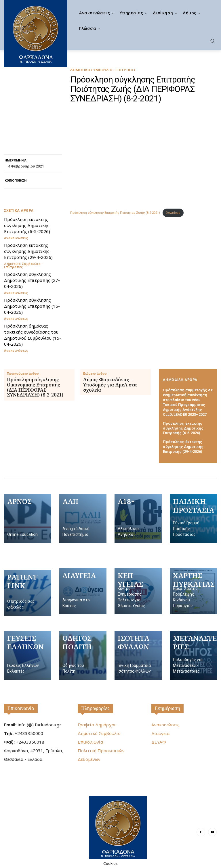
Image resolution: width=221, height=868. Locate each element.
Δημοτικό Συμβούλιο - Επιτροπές (103, 70)
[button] (212, 41)
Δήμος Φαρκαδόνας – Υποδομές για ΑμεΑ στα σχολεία (110, 385)
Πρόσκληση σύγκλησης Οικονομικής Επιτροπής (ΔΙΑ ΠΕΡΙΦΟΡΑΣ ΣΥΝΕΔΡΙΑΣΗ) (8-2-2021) (35, 387)
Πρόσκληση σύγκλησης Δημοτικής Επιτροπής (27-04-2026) (32, 280)
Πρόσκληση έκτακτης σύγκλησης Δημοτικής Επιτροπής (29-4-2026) (28, 251)
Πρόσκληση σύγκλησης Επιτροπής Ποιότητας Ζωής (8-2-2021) (115, 213)
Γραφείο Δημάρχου (97, 725)
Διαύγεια (160, 733)
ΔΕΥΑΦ (159, 742)
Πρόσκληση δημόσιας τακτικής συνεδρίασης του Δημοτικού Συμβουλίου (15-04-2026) (33, 335)
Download (173, 213)
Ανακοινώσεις (16, 238)
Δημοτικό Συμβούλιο (99, 733)
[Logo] (118, 828)
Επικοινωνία (21, 708)
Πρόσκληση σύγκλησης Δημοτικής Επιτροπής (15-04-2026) (32, 306)
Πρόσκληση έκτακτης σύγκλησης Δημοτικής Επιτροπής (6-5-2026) (27, 225)
